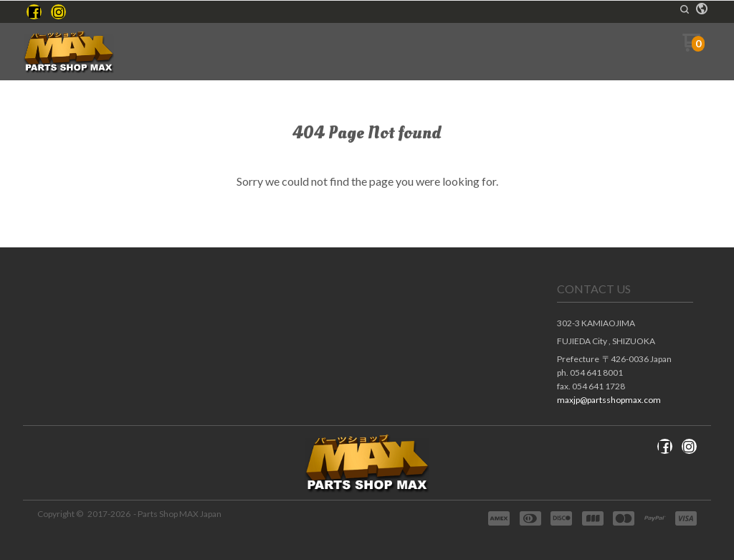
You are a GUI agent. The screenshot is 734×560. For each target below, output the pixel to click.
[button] (685, 9)
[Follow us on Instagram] (59, 12)
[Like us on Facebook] (34, 12)
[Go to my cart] (694, 48)
